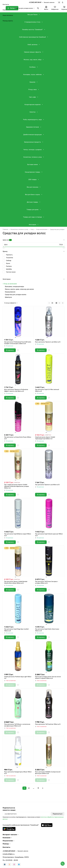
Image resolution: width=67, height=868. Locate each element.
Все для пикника (33, 187)
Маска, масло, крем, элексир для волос (19, 289)
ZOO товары (33, 180)
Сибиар (9, 261)
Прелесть (9, 255)
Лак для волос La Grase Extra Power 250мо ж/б (18, 438)
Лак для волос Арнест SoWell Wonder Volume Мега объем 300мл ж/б (16, 582)
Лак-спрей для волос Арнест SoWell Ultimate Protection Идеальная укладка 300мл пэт (17, 486)
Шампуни (8, 297)
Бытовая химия (33, 164)
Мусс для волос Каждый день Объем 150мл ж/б (18, 773)
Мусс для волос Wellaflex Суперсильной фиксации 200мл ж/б (48, 773)
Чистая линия (11, 272)
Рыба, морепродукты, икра (32, 120)
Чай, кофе (32, 97)
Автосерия (32, 225)
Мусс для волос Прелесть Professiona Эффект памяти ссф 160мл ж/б (16, 390)
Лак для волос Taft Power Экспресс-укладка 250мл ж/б (47, 582)
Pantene (9, 266)
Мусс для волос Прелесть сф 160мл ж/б (48, 342)
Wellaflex (9, 269)
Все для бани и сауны (33, 195)
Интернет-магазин (10, 835)
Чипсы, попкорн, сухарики (33, 150)
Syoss (8, 263)
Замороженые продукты (32, 142)
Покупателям (8, 841)
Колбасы (33, 67)
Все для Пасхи (33, 15)
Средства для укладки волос (16, 295)
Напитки (33, 112)
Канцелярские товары (33, 172)
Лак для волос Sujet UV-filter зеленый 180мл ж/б (47, 390)
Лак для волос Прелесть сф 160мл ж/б (47, 485)
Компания (6, 838)
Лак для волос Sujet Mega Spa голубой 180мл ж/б (16, 630)
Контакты (6, 4)
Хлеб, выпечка (32, 45)
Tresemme (10, 258)
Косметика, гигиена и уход (33, 157)
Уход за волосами (10, 284)
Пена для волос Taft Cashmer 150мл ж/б (48, 724)
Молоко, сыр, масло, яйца (33, 60)
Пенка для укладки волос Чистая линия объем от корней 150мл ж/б (48, 678)
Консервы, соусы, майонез (32, 75)
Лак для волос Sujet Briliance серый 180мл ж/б (18, 535)
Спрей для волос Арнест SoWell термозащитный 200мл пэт (45, 438)
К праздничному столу (32, 22)
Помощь (6, 844)
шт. (10, 240)
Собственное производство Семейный (33, 37)
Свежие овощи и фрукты (33, 52)
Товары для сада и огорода (32, 217)
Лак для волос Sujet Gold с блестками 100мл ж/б (47, 630)
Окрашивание (10, 292)
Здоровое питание (33, 127)
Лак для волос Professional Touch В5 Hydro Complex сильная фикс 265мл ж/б (18, 343)
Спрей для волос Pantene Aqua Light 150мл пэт (18, 678)
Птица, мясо (33, 90)
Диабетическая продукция (33, 135)
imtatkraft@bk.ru (9, 854)
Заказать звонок (49, 2)
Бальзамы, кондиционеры (14, 286)
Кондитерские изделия (33, 105)
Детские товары (32, 202)
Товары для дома (33, 210)
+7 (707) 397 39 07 (35, 2)
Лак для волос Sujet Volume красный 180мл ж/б (49, 535)
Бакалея (32, 82)
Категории (7, 279)
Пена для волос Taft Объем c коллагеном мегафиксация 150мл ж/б (17, 725)
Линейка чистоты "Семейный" (32, 30)
